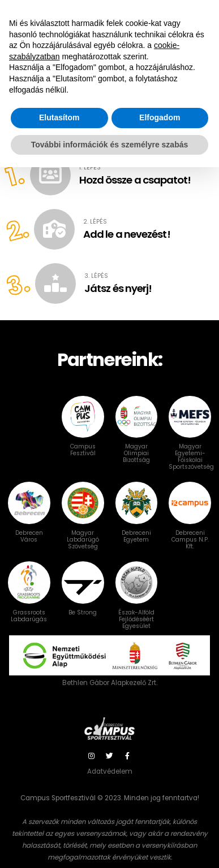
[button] (191, 126)
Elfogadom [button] (160, 818)
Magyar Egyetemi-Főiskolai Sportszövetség (191, 443)
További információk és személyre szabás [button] (110, 845)
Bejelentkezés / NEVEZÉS (171, 14)
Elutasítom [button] (59, 818)
